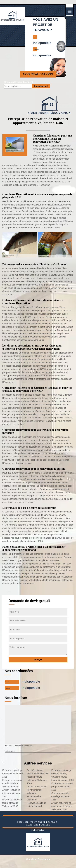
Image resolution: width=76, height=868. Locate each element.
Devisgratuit (61, 46)
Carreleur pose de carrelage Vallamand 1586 (61, 796)
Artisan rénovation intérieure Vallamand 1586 (12, 793)
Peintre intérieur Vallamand (34, 791)
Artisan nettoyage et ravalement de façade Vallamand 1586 (62, 806)
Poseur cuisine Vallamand (34, 798)
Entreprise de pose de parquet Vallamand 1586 (62, 787)
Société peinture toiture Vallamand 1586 (38, 772)
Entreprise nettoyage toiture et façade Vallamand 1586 (12, 803)
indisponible (42, 43)
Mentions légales (38, 825)
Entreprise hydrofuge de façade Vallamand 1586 (13, 774)
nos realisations (38, 74)
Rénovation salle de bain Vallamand (36, 805)
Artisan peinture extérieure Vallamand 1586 (37, 780)
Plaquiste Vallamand (37, 787)
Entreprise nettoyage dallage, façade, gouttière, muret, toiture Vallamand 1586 (63, 775)
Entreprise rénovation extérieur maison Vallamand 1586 (13, 783)
